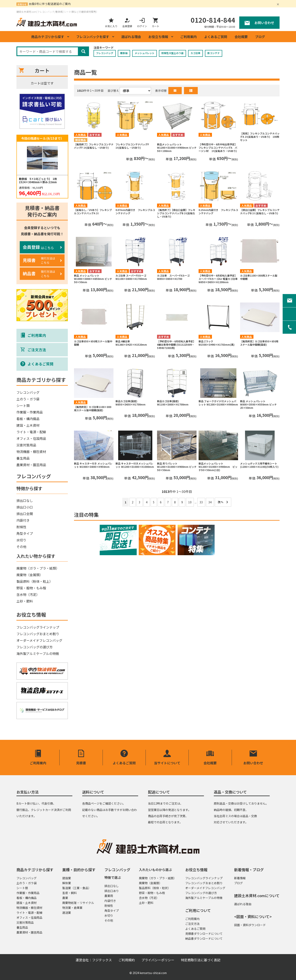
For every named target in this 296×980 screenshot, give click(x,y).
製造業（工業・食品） (77, 888)
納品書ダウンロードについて (204, 938)
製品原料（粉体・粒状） (155, 888)
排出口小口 (25, 507)
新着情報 (240, 878)
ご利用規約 (127, 960)
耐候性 (21, 527)
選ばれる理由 (131, 37)
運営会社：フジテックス (94, 960)
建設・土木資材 (28, 425)
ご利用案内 (188, 37)
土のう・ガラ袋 (28, 399)
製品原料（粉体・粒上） (35, 581)
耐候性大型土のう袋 (172, 53)
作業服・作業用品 (30, 412)
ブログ (260, 37)
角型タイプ (25, 533)
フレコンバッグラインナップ (38, 627)
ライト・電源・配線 (31, 432)
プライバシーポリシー (158, 960)
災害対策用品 (26, 445)
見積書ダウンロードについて (204, 934)
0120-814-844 (213, 20)
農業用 (109, 896)
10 (190, 502)
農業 (65, 898)
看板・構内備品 (28, 419)
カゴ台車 (195, 53)
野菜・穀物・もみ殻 (31, 588)
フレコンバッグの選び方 (35, 647)
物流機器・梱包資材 (31, 452)
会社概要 (241, 37)
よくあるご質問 (216, 37)
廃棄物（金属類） (30, 575)
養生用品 (23, 458)
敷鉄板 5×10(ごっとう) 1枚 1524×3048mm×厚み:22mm (39, 181)
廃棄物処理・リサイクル (78, 903)
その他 (21, 547)
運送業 (67, 913)
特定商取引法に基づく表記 (201, 960)
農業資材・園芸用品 (31, 465)
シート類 (23, 405)
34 (210, 502)
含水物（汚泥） (28, 594)
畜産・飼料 (69, 893)
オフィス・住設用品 (31, 438)
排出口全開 (25, 514)
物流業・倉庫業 (72, 908)
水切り (21, 540)
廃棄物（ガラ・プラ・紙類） (38, 568)
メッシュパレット (145, 53)
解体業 (67, 883)
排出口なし (25, 500)
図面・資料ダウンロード (250, 925)
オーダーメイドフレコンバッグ (39, 640)
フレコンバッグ (105, 53)
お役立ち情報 (158, 37)
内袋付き (23, 520)
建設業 (67, 878)
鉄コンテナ (214, 53)
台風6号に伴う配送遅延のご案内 (50, 4)
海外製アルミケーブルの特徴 (38, 653)
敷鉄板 (124, 53)
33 (201, 502)
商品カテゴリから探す (48, 37)
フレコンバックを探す (93, 37)
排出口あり (112, 891)
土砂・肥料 (25, 601)
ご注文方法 (192, 924)
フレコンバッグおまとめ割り (38, 634)
